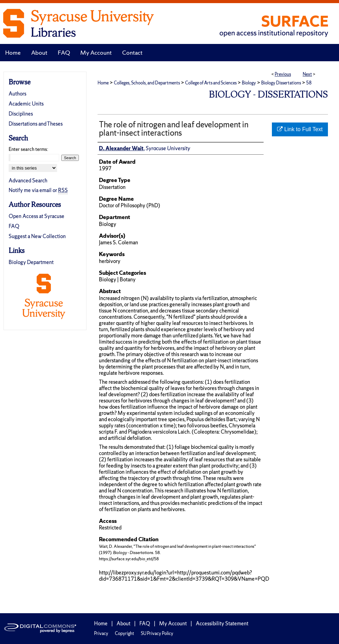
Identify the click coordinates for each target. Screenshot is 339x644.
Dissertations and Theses (36, 124)
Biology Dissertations (281, 83)
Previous (283, 74)
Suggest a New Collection (37, 236)
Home (103, 83)
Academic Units (26, 104)
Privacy (101, 633)
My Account (173, 623)
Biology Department (31, 262)
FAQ (14, 226)
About (123, 623)
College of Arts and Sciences (211, 83)
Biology (249, 83)
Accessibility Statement (222, 623)
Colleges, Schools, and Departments (147, 83)
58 (309, 83)
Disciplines (21, 114)
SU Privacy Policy (157, 633)
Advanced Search (28, 180)
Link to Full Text (300, 129)
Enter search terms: (28, 149)
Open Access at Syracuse (36, 216)
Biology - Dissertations (268, 94)
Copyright (125, 633)
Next (307, 74)
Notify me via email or (38, 190)
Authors (17, 94)
